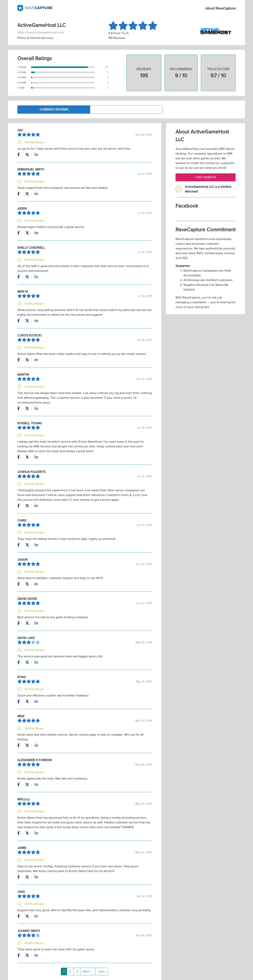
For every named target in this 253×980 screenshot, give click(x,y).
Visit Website (206, 177)
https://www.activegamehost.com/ (41, 32)
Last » (102, 971)
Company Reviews (54, 110)
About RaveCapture (220, 8)
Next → (88, 971)
